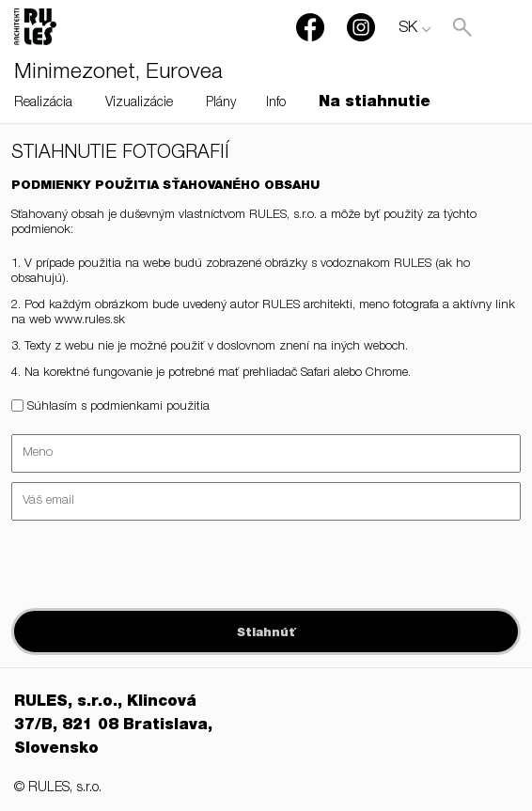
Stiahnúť (266, 634)
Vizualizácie (139, 103)
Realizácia (43, 103)
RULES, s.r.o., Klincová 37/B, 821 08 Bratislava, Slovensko (113, 726)
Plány (221, 103)
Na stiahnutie (375, 103)
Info (276, 103)
